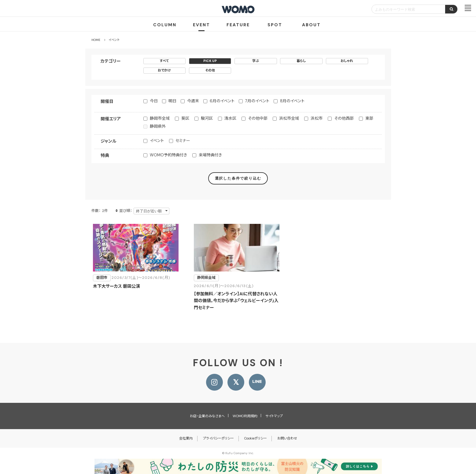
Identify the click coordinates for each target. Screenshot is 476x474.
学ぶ (256, 61)
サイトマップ (274, 416)
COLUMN (165, 25)
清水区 (230, 118)
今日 (154, 101)
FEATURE (238, 25)
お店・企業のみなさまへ (207, 416)
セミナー (183, 141)
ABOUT (311, 25)
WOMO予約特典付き (168, 155)
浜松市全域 (289, 118)
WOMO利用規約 (245, 416)
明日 (172, 101)
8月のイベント (292, 101)
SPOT (275, 25)
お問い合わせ (287, 438)
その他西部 (344, 118)
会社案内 (186, 438)
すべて (164, 61)
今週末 (193, 101)
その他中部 (258, 118)
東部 (369, 118)
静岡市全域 (160, 118)
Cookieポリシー (256, 438)
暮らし (301, 61)
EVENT (201, 25)
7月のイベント (257, 101)
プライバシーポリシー (218, 438)
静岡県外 (158, 126)
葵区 (185, 118)
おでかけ (164, 70)
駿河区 (207, 118)
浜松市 (317, 118)
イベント (157, 141)
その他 (210, 70)
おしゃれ (347, 61)
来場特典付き (210, 155)
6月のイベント (222, 101)
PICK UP (210, 61)
